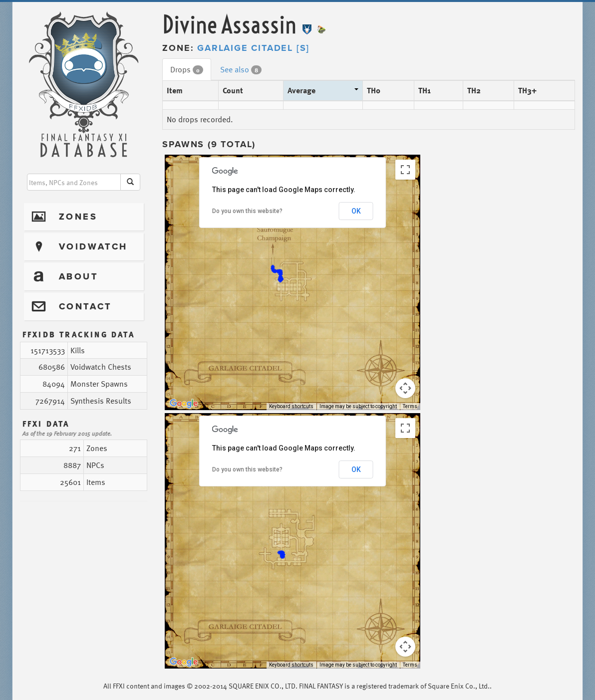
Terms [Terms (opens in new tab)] (410, 406)
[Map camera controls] (405, 388)
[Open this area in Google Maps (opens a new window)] (184, 404)
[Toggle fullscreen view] (405, 170)
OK (356, 211)
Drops (187, 69)
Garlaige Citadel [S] (253, 48)
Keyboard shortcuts (291, 406)
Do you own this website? (247, 211)
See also (241, 69)
